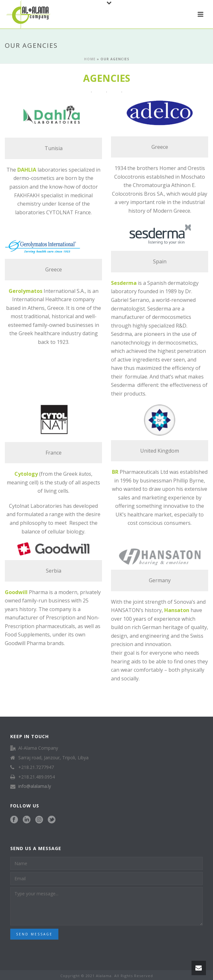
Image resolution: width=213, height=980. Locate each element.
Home (90, 59)
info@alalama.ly (35, 786)
